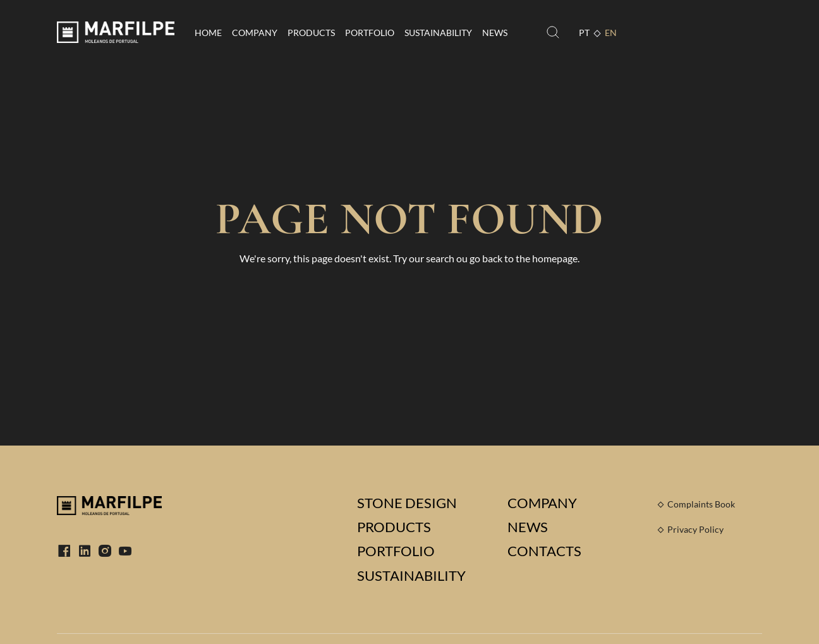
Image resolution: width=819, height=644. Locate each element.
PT (584, 33)
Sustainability (438, 33)
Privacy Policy (695, 529)
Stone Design (407, 503)
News (495, 33)
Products (311, 33)
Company (255, 33)
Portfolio (370, 33)
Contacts (544, 551)
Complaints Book (701, 504)
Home (208, 33)
